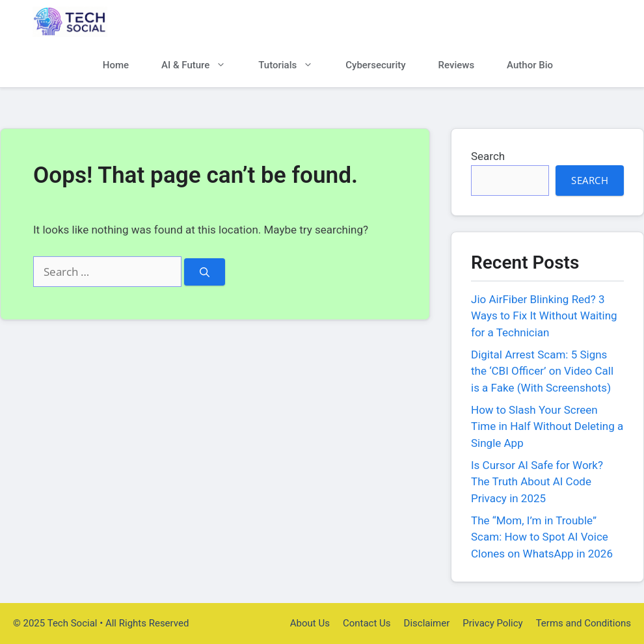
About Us (310, 623)
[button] (590, 65)
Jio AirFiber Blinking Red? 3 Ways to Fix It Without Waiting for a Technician (544, 316)
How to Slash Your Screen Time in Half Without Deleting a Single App (547, 426)
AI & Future (202, 65)
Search (488, 156)
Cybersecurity (375, 65)
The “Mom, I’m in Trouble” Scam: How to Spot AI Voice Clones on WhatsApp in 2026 (542, 537)
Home (116, 65)
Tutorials (294, 65)
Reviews (457, 65)
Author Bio (530, 65)
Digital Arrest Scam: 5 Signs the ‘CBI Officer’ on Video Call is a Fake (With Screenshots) (542, 371)
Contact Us (367, 623)
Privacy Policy (492, 623)
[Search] (205, 272)
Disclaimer (427, 623)
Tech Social (156, 22)
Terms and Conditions (584, 623)
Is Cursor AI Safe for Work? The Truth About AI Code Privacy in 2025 (537, 482)
